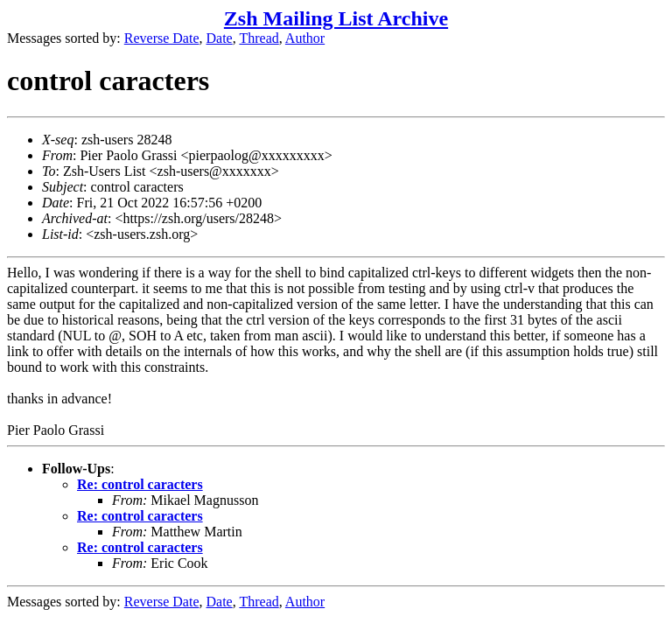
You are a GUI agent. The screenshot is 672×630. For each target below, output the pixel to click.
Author (305, 38)
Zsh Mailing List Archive (336, 18)
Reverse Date (162, 38)
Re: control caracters (140, 484)
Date (220, 38)
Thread (259, 38)
